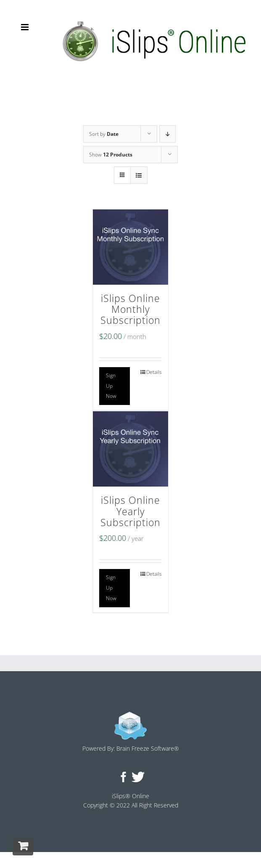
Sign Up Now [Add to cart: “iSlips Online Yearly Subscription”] (111, 588)
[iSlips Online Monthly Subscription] (130, 247)
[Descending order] (167, 134)
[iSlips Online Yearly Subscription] (130, 449)
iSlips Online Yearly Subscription (130, 511)
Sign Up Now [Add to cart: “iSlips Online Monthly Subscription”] (111, 386)
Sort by (104, 134)
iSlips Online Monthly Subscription (130, 310)
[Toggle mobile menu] (25, 27)
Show (111, 155)
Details (154, 372)
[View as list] (139, 175)
